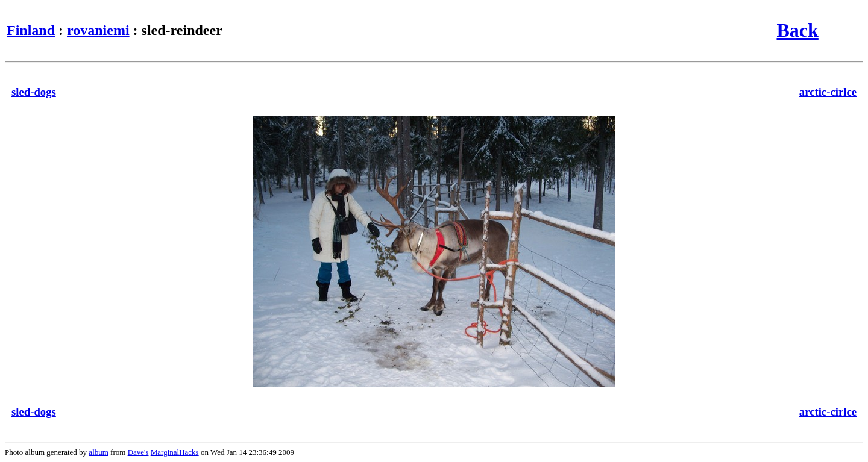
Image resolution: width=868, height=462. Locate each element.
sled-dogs (34, 92)
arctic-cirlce (828, 92)
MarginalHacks (175, 452)
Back (797, 30)
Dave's (138, 452)
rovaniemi (98, 30)
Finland (31, 30)
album (99, 452)
